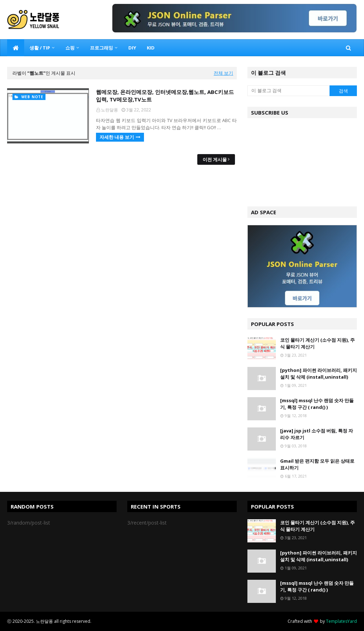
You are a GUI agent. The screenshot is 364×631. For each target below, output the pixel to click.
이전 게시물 (215, 159)
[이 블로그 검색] (288, 91)
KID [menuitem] (151, 48)
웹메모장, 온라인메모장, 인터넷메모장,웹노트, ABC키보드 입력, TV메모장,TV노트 (165, 96)
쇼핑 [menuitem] (70, 48)
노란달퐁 (109, 110)
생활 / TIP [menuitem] (40, 48)
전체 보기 (223, 73)
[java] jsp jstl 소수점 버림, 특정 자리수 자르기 (317, 434)
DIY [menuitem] (132, 48)
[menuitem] (16, 48)
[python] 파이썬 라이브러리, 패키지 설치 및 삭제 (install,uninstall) (318, 374)
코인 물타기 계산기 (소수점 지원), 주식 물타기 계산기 (317, 343)
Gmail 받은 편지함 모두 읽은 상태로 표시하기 (317, 464)
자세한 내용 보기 (117, 137)
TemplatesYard (341, 621)
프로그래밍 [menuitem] (101, 48)
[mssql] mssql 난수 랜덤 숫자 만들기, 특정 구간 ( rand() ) (317, 404)
